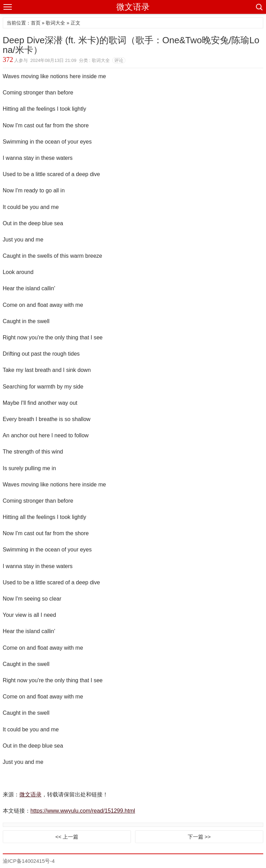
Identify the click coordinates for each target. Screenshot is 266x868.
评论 (119, 60)
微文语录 (133, 7)
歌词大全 (55, 23)
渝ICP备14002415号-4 (29, 861)
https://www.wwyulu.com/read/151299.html (83, 811)
